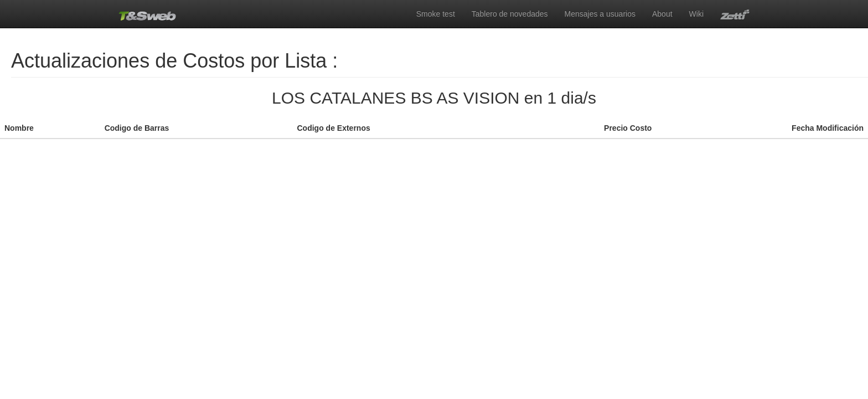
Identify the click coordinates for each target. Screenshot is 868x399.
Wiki (696, 14)
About (662, 14)
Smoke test (436, 14)
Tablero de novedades (510, 14)
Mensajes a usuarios (600, 14)
